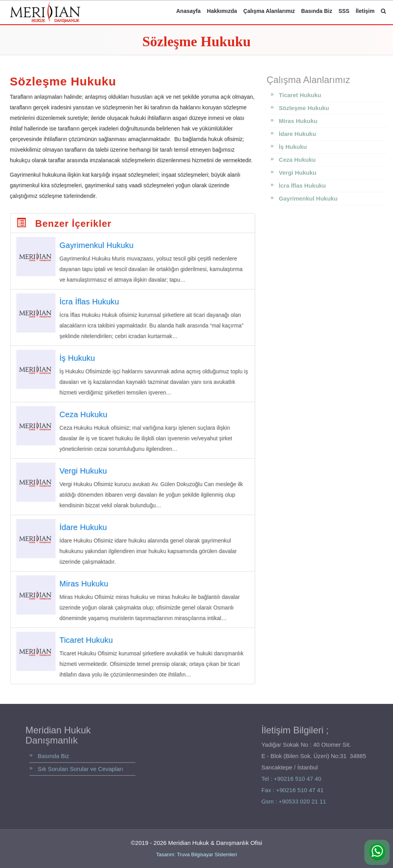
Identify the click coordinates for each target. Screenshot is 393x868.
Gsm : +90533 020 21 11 (294, 804)
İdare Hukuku (297, 134)
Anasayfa (188, 11)
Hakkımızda (222, 11)
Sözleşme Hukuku (304, 108)
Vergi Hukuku (297, 173)
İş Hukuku (293, 147)
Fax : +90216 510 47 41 (293, 792)
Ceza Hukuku (297, 160)
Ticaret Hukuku (300, 95)
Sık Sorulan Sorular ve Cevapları (80, 771)
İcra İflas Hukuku (302, 185)
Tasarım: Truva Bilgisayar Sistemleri (197, 854)
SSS (344, 11)
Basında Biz (316, 11)
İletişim (365, 11)
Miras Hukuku (298, 121)
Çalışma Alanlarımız (269, 11)
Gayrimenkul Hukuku (308, 198)
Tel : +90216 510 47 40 (291, 781)
